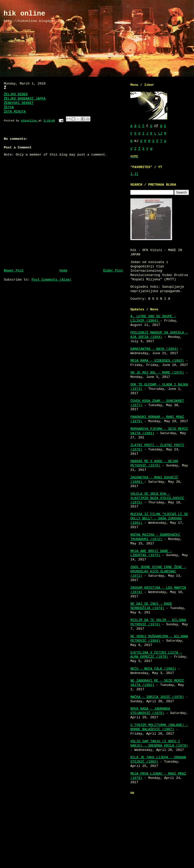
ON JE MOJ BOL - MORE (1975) (157, 373)
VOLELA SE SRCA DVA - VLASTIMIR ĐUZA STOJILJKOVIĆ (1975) (157, 498)
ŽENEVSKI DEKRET (19, 103)
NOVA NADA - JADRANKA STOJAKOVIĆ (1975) (150, 711)
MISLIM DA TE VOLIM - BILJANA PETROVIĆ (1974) (158, 622)
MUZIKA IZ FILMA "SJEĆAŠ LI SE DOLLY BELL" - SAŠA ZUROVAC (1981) (159, 519)
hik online (24, 14)
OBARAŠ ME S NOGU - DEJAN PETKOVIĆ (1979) (154, 463)
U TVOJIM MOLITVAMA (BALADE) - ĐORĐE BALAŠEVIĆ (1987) (159, 727)
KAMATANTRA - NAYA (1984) (154, 349)
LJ (160, 134)
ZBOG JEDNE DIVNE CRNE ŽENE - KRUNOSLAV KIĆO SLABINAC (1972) (158, 571)
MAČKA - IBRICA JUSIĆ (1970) (157, 697)
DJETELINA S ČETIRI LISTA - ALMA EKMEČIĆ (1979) (156, 655)
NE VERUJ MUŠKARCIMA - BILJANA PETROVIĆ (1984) (159, 639)
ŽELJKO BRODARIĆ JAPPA (25, 99)
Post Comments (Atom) (51, 280)
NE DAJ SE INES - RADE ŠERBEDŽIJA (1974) (151, 606)
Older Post (113, 271)
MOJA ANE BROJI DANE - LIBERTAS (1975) (151, 553)
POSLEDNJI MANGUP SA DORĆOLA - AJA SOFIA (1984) (159, 335)
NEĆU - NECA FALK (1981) (153, 669)
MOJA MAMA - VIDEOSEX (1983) (157, 361)
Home (63, 271)
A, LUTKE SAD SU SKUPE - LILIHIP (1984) (153, 319)
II (136, 174)
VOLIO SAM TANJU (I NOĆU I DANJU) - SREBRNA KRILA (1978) (159, 743)
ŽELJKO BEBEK (16, 94)
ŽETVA (9, 107)
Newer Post (14, 271)
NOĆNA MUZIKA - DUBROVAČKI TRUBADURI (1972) (155, 537)
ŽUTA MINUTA (15, 112)
